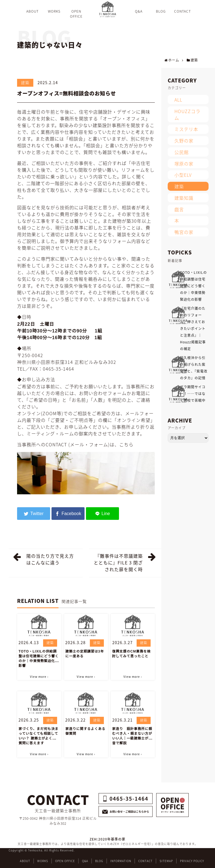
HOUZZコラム (187, 114)
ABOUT (25, 861)
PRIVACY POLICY (192, 861)
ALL (178, 100)
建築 (25, 82)
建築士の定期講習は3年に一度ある (85, 654)
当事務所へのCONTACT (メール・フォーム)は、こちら (75, 444)
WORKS (43, 861)
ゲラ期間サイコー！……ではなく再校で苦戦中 (193, 394)
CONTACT (145, 861)
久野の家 (184, 141)
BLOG (99, 861)
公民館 (182, 152)
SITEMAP (166, 861)
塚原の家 (184, 164)
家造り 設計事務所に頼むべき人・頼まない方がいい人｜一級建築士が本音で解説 (132, 736)
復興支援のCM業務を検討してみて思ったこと (132, 654)
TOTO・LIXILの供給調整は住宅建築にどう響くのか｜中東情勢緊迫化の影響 (38, 659)
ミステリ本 (186, 129)
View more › (39, 677)
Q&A (85, 861)
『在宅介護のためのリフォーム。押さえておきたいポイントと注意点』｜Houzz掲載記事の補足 (193, 329)
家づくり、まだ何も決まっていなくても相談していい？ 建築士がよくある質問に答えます (39, 736)
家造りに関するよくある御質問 (85, 731)
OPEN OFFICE (65, 861)
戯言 (179, 209)
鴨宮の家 (184, 232)
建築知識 (184, 198)
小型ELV (183, 175)
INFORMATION (121, 861)
